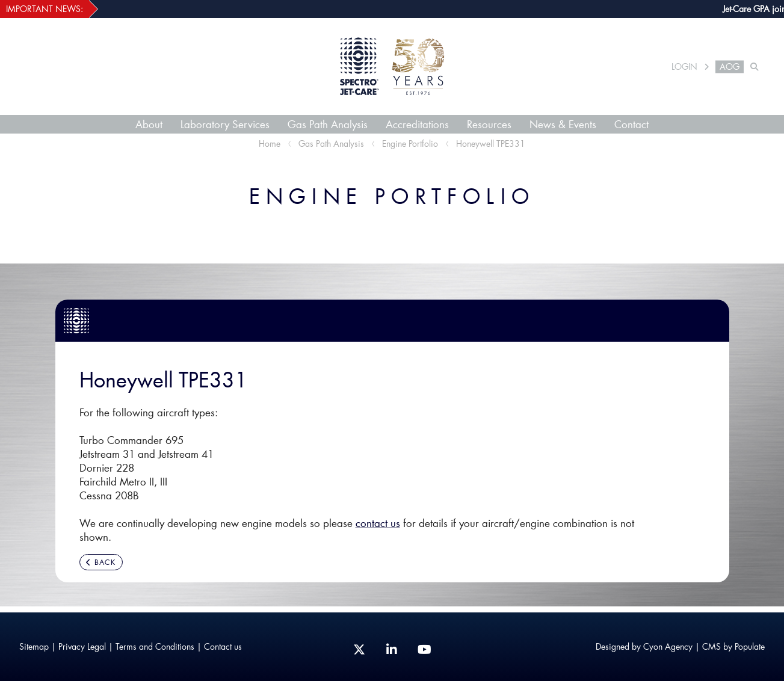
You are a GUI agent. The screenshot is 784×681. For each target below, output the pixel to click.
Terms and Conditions (155, 646)
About (149, 124)
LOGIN (684, 67)
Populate (750, 646)
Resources (489, 124)
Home (270, 143)
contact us (378, 523)
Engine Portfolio (410, 143)
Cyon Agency (668, 646)
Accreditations (417, 124)
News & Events (563, 124)
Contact (631, 124)
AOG (730, 67)
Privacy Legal (82, 646)
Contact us (223, 646)
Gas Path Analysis (328, 124)
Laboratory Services (225, 124)
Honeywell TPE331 (491, 143)
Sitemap (34, 646)
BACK (101, 562)
